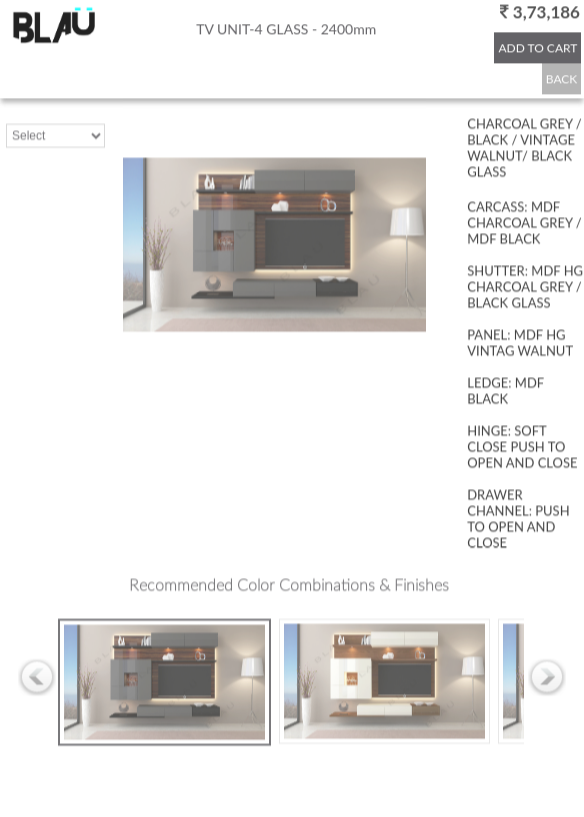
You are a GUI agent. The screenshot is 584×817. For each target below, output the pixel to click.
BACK (562, 78)
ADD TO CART (537, 47)
